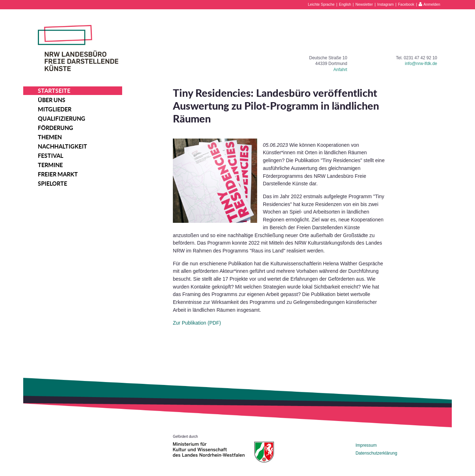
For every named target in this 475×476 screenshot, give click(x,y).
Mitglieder (55, 109)
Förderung (56, 128)
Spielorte (52, 184)
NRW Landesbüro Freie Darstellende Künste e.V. (78, 48)
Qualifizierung (62, 119)
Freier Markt (58, 174)
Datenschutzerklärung (376, 453)
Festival (51, 156)
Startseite (54, 91)
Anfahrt (341, 70)
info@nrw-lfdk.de (421, 64)
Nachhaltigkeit (62, 146)
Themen (50, 137)
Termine (50, 165)
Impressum (366, 445)
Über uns (52, 100)
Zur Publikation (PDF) (197, 323)
